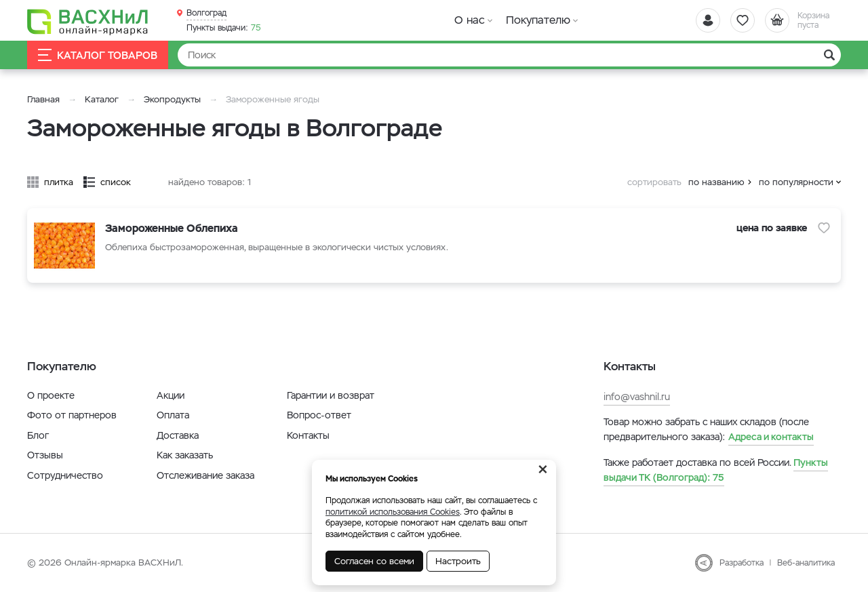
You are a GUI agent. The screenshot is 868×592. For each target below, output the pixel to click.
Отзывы (45, 455)
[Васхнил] (88, 21)
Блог (38, 435)
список (116, 182)
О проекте (51, 395)
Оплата (173, 415)
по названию (716, 182)
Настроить (458, 561)
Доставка (178, 435)
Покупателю (538, 20)
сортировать (654, 182)
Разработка (742, 563)
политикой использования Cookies (393, 512)
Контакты (308, 435)
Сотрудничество (65, 475)
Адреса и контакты (771, 437)
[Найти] (509, 55)
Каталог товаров (98, 55)
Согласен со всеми (374, 561)
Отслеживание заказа (205, 475)
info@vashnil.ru (637, 397)
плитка (59, 182)
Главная (43, 99)
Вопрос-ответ (319, 415)
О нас (470, 20)
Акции (171, 395)
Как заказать (185, 455)
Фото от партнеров (72, 415)
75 (224, 28)
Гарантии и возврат (331, 395)
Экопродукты (172, 99)
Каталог (102, 99)
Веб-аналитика (806, 563)
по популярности (796, 182)
